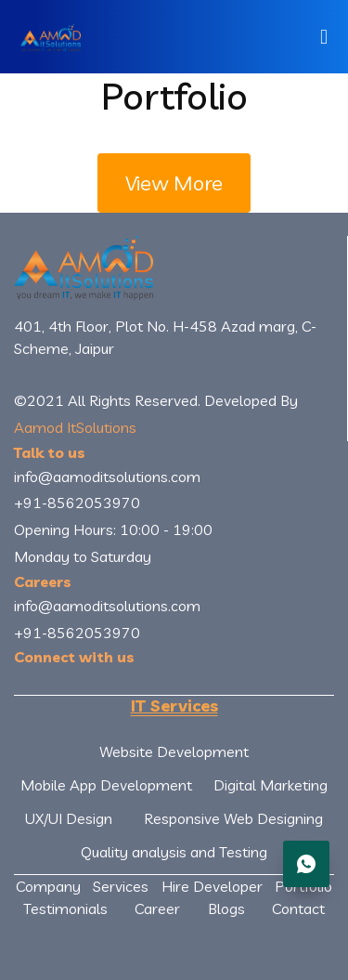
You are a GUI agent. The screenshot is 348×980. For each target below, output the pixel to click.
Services (121, 886)
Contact (298, 908)
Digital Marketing (271, 785)
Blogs (226, 908)
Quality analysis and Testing (174, 852)
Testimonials (65, 908)
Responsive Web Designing (233, 818)
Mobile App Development (106, 785)
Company (48, 886)
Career (157, 908)
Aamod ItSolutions (75, 427)
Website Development (174, 751)
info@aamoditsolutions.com (107, 477)
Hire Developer (212, 886)
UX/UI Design (69, 818)
